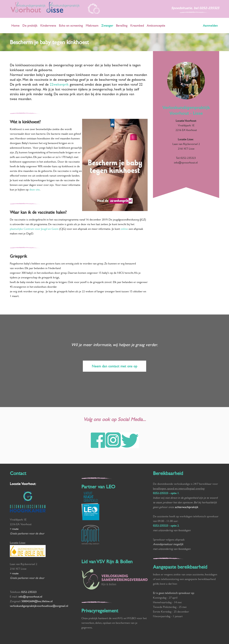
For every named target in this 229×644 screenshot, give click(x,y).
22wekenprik (60, 84)
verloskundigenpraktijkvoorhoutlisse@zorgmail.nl (39, 606)
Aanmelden (210, 25)
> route (14, 529)
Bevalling (122, 25)
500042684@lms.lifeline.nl (37, 601)
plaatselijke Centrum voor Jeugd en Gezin (34, 229)
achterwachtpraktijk (186, 507)
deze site (35, 189)
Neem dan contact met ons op (114, 366)
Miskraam (92, 25)
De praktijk (30, 25)
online (125, 229)
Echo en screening (71, 25)
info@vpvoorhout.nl (186, 162)
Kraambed (137, 25)
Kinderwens (48, 25)
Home (15, 25)
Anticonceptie (156, 25)
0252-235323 (209, 8)
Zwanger (107, 25)
